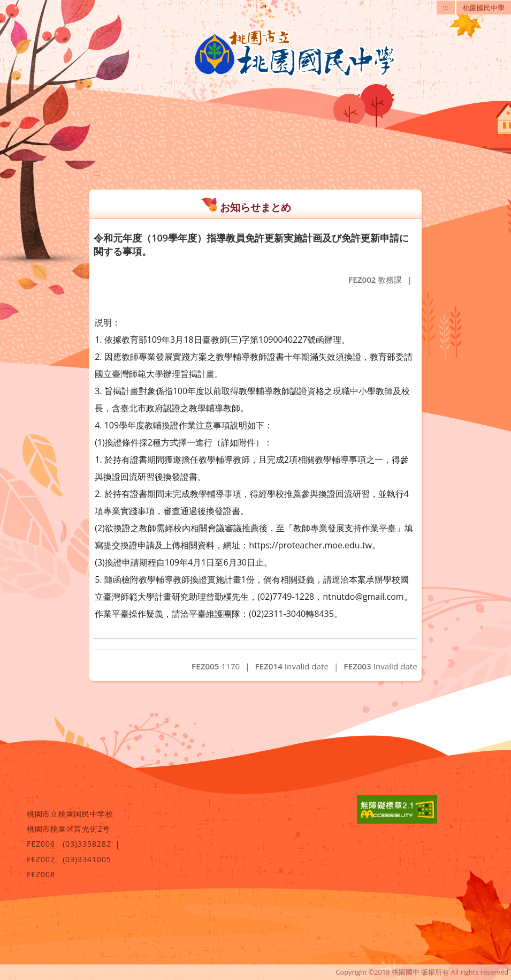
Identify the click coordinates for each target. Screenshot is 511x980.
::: (446, 7)
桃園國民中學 (484, 7)
